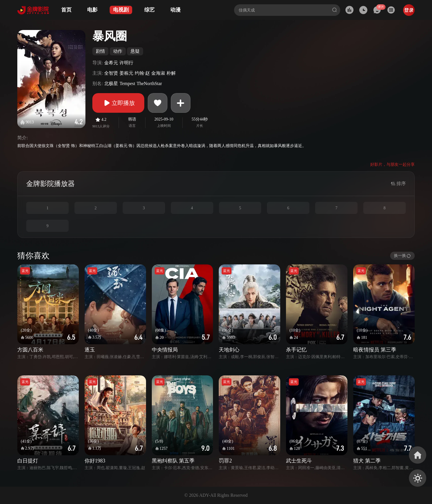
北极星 (111, 83)
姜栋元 (126, 73)
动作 (118, 51)
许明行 (126, 63)
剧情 (100, 51)
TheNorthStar (149, 83)
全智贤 (111, 73)
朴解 (171, 73)
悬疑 (135, 51)
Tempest (127, 83)
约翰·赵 (142, 73)
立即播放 (118, 103)
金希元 (111, 63)
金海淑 (158, 73)
